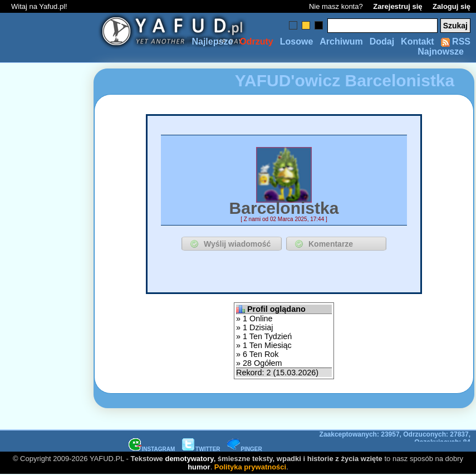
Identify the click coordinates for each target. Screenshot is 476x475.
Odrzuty (256, 41)
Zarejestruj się (398, 6)
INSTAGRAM (152, 449)
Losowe (297, 41)
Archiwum (341, 41)
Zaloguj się (452, 6)
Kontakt (418, 41)
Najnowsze (441, 52)
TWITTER (201, 449)
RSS (456, 41)
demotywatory (189, 459)
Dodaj (382, 41)
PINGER (244, 449)
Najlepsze (212, 41)
